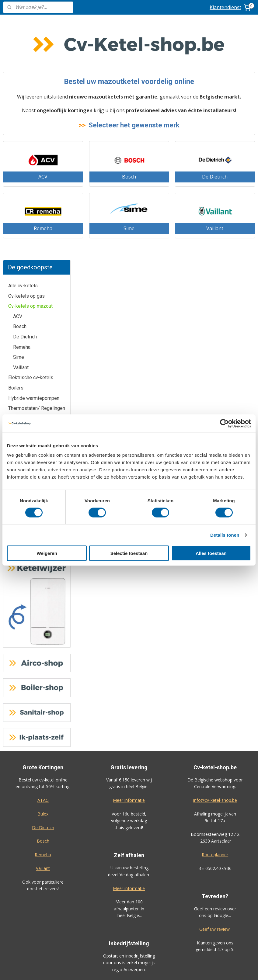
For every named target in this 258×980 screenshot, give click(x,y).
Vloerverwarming (26, 196)
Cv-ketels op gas (26, 73)
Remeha (22, 124)
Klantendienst (225, 7)
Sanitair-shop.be (129, 854)
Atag (13, 226)
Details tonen (225, 535)
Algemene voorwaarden (129, 902)
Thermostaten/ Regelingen (37, 185)
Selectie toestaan (129, 553)
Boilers (16, 165)
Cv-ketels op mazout (30, 83)
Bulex (14, 247)
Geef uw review (214, 706)
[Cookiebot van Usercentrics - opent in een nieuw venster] (224, 423)
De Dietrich (25, 114)
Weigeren (47, 553)
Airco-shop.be (129, 813)
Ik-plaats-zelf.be (129, 868)
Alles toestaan (211, 553)
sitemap (149, 969)
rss (162, 969)
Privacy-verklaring (129, 915)
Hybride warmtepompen (34, 175)
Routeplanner (215, 632)
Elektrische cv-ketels (31, 155)
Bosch (20, 104)
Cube (14, 257)
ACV (18, 93)
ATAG (43, 577)
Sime (19, 134)
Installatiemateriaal (28, 206)
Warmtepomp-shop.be (129, 841)
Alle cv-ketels (23, 63)
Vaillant (21, 145)
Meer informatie (129, 577)
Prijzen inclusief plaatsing (43, 874)
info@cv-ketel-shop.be (215, 577)
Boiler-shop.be (129, 827)
